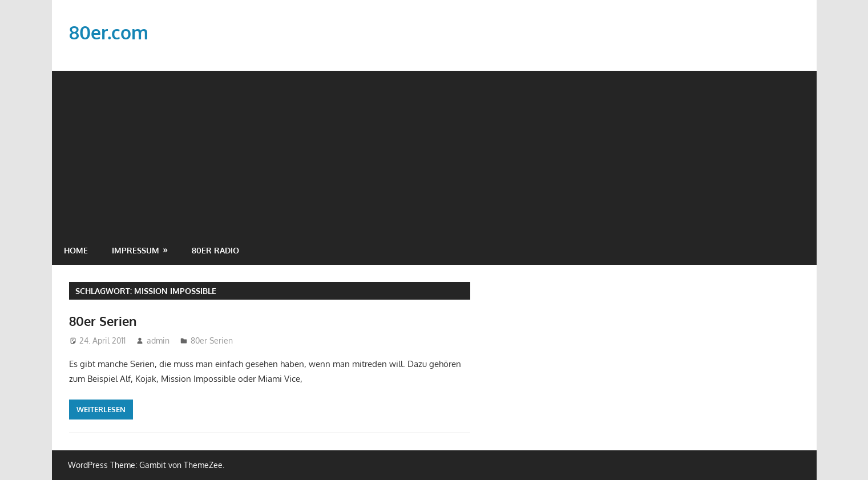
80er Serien (103, 321)
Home (76, 250)
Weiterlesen (101, 409)
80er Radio (215, 250)
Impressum (136, 250)
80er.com (109, 32)
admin (158, 340)
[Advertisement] (434, 151)
